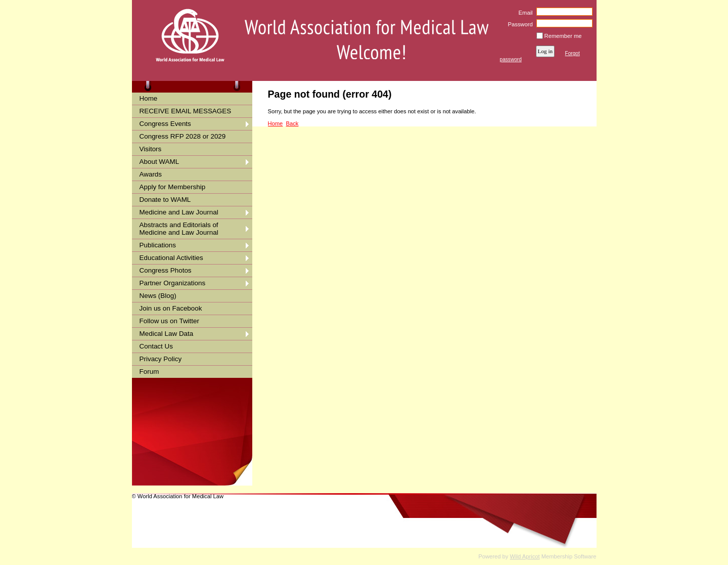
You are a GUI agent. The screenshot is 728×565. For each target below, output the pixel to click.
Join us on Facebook (171, 308)
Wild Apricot (525, 556)
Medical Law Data (167, 334)
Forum (149, 372)
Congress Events (165, 124)
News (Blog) (158, 296)
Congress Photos (166, 270)
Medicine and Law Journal (179, 212)
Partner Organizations (173, 283)
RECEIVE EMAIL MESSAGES (186, 111)
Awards (151, 174)
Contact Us (156, 346)
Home (149, 98)
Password (518, 24)
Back (292, 123)
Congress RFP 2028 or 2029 (183, 136)
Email (524, 13)
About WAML (160, 162)
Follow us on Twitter (170, 321)
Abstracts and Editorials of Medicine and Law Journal (179, 229)
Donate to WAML (165, 200)
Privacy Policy (161, 359)
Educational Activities (171, 258)
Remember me (563, 36)
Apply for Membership (173, 187)
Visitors (151, 149)
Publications (158, 245)
